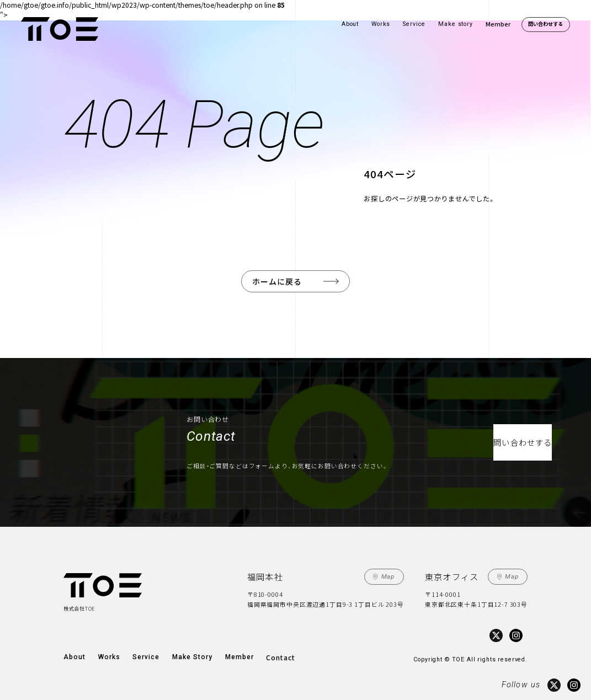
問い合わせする (545, 24)
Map (389, 575)
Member (498, 24)
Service (414, 24)
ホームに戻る (278, 280)
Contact (265, 653)
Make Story (183, 653)
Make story (456, 24)
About (350, 24)
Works (381, 24)
